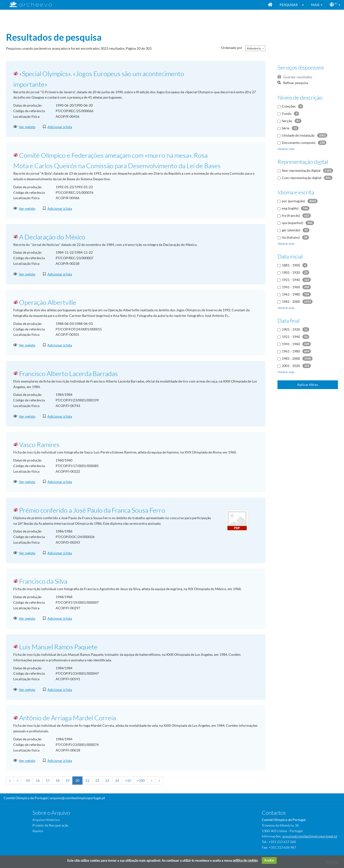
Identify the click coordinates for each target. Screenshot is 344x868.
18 (58, 780)
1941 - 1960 (291, 287)
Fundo (287, 113)
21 (87, 780)
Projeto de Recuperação (50, 825)
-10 (27, 780)
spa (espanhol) (292, 223)
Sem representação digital (301, 170)
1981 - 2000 (291, 301)
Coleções (289, 106)
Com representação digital (302, 178)
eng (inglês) (290, 208)
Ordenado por (232, 48)
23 (107, 780)
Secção (287, 121)
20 (77, 780)
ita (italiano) (291, 237)
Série (286, 128)
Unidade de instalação (298, 135)
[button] (304, 5)
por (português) (293, 201)
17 (48, 780)
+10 (128, 780)
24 (117, 780)
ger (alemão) (291, 230)
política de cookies (245, 860)
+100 (141, 780)
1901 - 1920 (291, 272)
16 (38, 780)
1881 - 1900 (291, 265)
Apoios (38, 831)
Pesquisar (289, 5)
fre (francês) (291, 215)
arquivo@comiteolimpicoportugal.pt (78, 798)
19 (67, 780)
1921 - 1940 (291, 280)
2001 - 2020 (291, 366)
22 (97, 780)
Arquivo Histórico (46, 820)
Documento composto (299, 143)
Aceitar (269, 860)
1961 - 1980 (291, 294)
